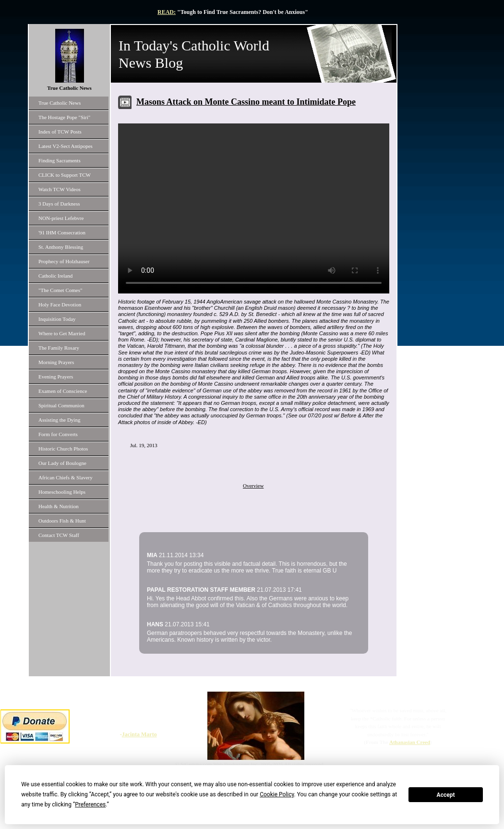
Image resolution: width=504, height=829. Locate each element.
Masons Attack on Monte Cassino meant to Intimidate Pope (246, 102)
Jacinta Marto (139, 734)
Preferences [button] (90, 805)
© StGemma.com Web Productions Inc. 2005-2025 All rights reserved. (250, 764)
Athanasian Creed (410, 742)
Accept (446, 795)
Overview (253, 486)
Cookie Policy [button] (277, 794)
